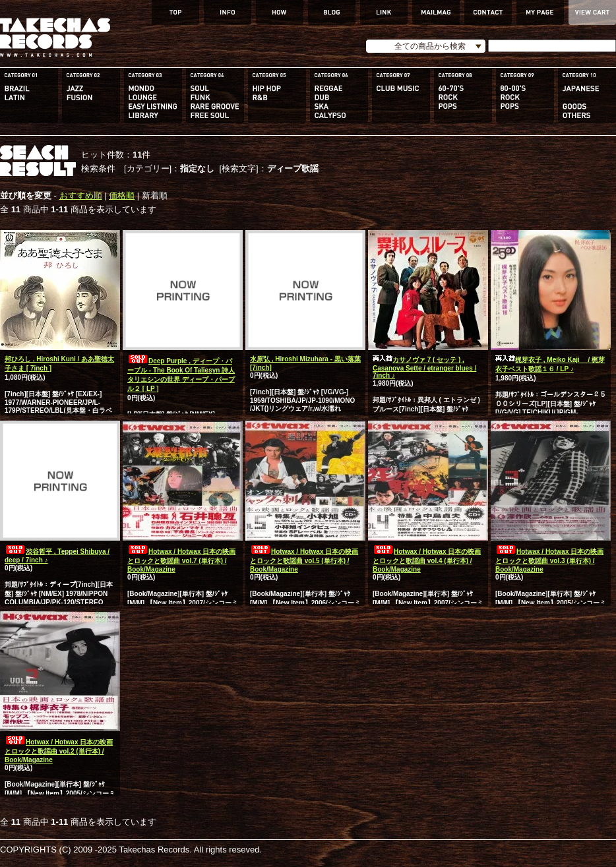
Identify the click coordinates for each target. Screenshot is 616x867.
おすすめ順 (81, 195)
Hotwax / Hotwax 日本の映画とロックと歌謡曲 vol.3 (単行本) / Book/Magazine (549, 560)
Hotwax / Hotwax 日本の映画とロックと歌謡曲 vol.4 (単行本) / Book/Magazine (427, 560)
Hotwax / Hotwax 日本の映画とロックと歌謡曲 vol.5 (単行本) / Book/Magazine (304, 560)
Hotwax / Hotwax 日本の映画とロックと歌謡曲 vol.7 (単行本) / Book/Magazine (181, 560)
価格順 (122, 195)
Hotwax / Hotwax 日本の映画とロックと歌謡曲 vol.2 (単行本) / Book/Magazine (59, 751)
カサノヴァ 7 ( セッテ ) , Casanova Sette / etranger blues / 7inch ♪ (424, 368)
